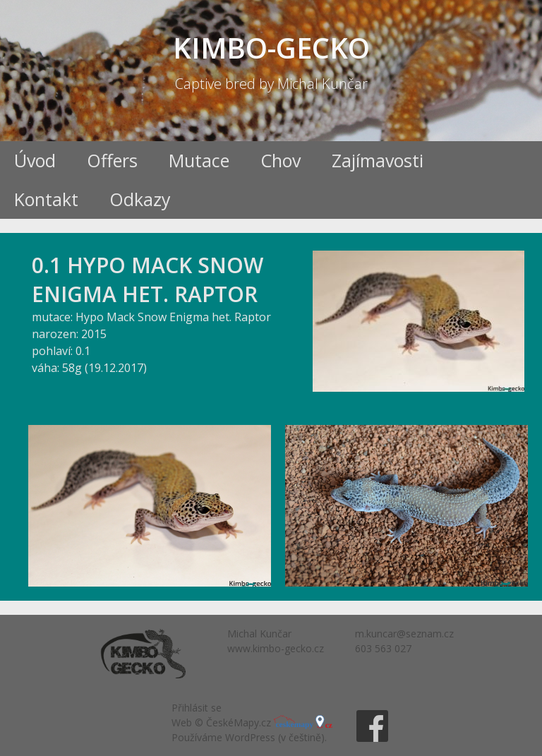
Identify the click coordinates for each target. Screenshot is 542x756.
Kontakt (46, 199)
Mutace (199, 160)
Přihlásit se (197, 708)
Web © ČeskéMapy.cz (252, 722)
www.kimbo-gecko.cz (276, 648)
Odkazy (140, 199)
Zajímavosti (378, 160)
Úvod (35, 160)
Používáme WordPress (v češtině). (249, 737)
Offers (112, 160)
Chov (281, 160)
